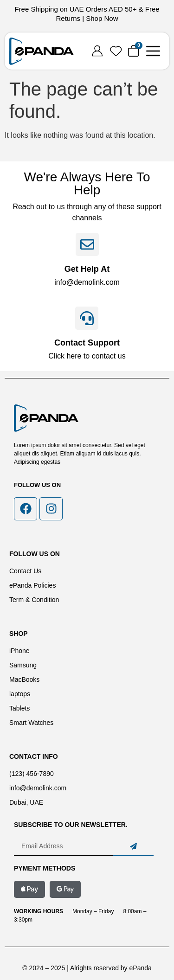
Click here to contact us (87, 356)
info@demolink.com (87, 282)
